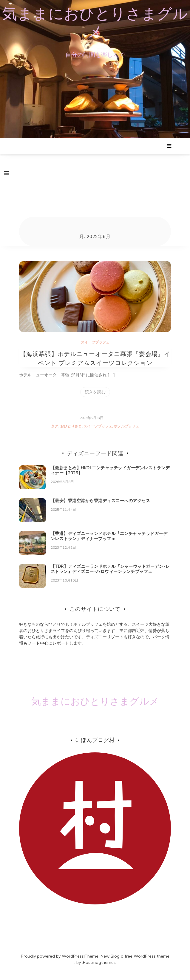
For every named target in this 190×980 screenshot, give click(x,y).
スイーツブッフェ (95, 347)
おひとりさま (71, 431)
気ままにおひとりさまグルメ (95, 22)
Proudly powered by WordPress (52, 961)
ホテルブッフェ (126, 431)
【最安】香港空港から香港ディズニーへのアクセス (101, 506)
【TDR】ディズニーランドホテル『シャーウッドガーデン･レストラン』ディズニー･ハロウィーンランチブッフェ (110, 574)
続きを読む (95, 397)
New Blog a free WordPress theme (135, 961)
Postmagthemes (99, 968)
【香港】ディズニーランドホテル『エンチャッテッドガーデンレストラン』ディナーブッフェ (109, 541)
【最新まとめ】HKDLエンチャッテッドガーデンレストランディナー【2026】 (110, 476)
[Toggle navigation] (6, 174)
